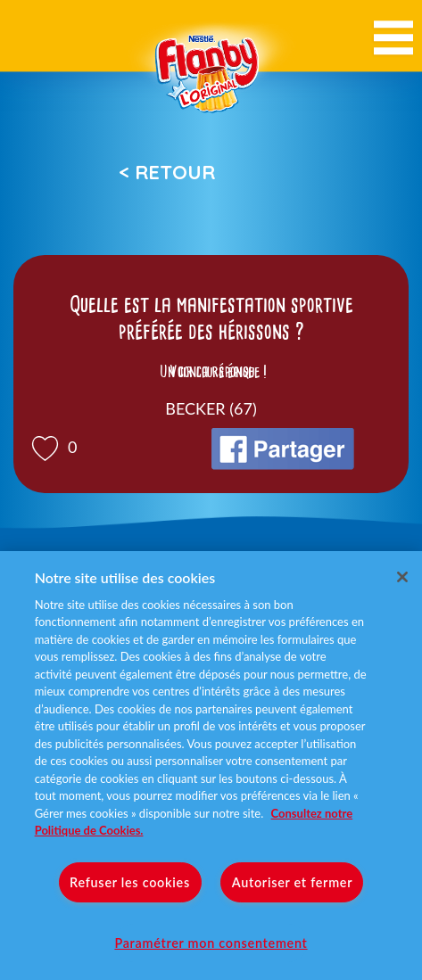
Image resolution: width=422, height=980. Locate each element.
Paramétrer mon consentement (211, 943)
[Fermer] (402, 577)
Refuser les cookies (130, 882)
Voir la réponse (211, 372)
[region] (211, 766)
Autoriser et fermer (292, 882)
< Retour (167, 172)
